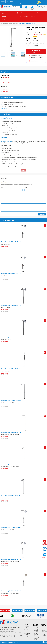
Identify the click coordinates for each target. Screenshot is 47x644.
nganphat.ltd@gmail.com (8, 82)
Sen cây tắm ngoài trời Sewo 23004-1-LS (11, 559)
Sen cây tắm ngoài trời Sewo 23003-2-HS (11, 305)
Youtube (12, 2)
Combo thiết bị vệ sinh (38, 2)
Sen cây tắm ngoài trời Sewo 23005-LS (11, 496)
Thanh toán (25, 2)
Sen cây (7, 23)
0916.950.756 (6, 80)
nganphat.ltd (45, 544)
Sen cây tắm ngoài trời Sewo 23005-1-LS (11, 464)
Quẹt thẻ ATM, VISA (44, 635)
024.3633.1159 (6, 78)
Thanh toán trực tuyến (44, 638)
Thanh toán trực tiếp (44, 629)
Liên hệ (27, 629)
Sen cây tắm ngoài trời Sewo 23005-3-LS (11, 401)
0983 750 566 (6, 89)
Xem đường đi (5, 108)
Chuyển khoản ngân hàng (44, 632)
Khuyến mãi (45, 2)
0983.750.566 (45, 557)
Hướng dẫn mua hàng (36, 629)
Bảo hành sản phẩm (36, 634)
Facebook (3, 2)
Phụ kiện (20, 16)
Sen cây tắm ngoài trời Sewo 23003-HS (11, 337)
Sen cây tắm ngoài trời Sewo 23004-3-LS (11, 527)
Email (26, 188)
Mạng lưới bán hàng (19, 2)
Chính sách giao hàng (36, 631)
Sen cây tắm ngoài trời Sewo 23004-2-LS (11, 591)
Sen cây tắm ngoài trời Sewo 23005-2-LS (11, 432)
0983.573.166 (12, 80)
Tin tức (27, 636)
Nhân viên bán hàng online (30, 2)
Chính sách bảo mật (36, 639)
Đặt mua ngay (36, 51)
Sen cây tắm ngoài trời (14, 23)
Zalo (7, 2)
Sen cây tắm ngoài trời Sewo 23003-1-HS (11, 274)
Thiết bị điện (31, 13)
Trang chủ (18, 13)
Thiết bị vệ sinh (23, 13)
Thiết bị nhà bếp (39, 13)
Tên (2, 188)
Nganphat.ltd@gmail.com (8, 631)
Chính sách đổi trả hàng (36, 636)
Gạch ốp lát (26, 16)
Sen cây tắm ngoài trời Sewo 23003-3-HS (11, 242)
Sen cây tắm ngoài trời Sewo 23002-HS (11, 369)
